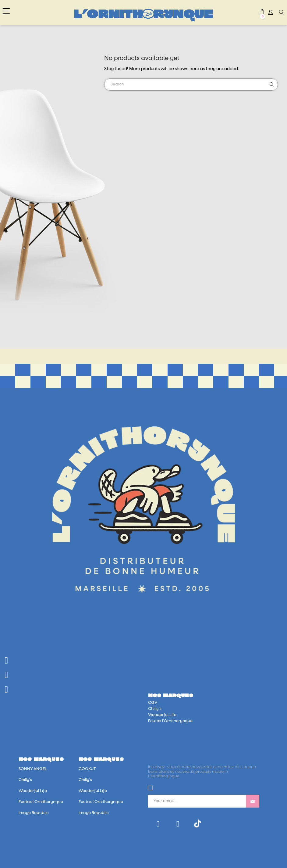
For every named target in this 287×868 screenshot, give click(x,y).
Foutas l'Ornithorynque (170, 721)
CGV (153, 703)
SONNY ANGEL (33, 769)
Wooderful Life (162, 715)
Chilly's (155, 709)
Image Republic (34, 813)
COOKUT (87, 769)
